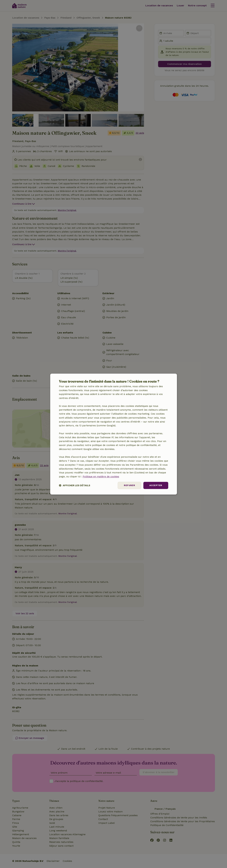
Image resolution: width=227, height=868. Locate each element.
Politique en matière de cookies (101, 477)
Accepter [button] (156, 485)
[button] (75, 485)
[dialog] (114, 434)
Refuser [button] (129, 485)
